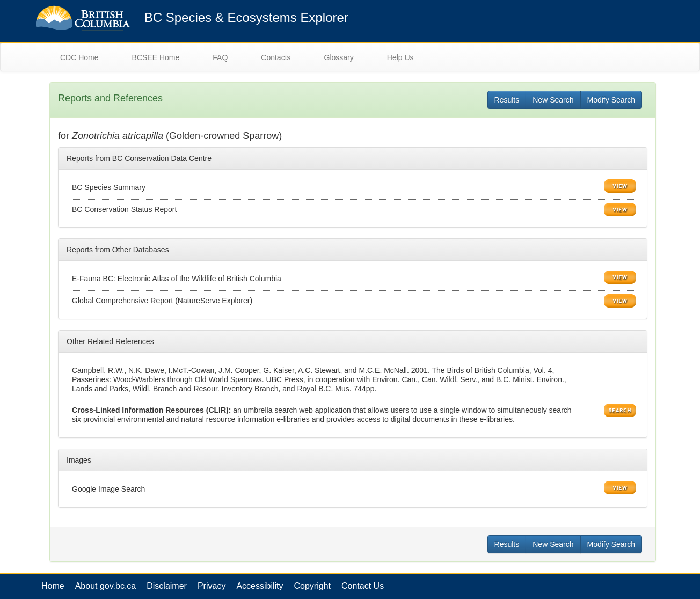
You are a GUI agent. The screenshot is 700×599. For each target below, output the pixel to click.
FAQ (220, 57)
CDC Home (79, 57)
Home (53, 586)
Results (507, 100)
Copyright (312, 586)
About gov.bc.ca (106, 586)
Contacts (276, 57)
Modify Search (611, 100)
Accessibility (260, 586)
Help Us (400, 57)
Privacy (212, 586)
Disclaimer (167, 586)
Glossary (339, 57)
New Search (553, 100)
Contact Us (363, 586)
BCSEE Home (156, 57)
